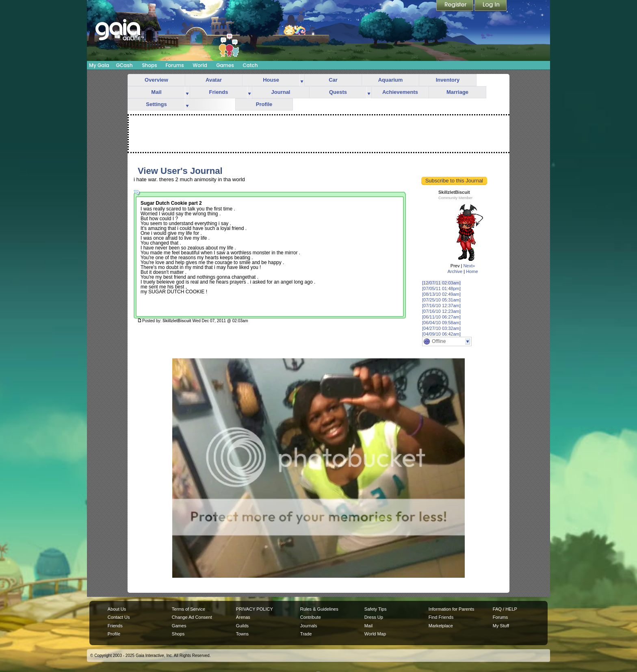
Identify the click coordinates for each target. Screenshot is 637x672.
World (200, 65)
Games (225, 65)
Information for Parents (451, 609)
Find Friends (441, 617)
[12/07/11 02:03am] (441, 283)
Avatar (214, 80)
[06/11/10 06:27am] (441, 317)
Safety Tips (376, 609)
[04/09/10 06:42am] (441, 334)
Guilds (242, 626)
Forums (174, 65)
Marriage (457, 92)
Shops (149, 65)
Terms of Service (188, 609)
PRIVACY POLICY (255, 609)
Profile (264, 104)
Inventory (448, 80)
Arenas (243, 617)
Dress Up (374, 617)
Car (333, 80)
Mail (156, 92)
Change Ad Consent (192, 617)
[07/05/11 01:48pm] (441, 288)
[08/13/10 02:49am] (441, 294)
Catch (250, 65)
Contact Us (119, 617)
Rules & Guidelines (319, 609)
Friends (219, 92)
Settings (156, 104)
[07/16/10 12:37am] (441, 306)
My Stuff (501, 626)
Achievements (400, 92)
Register (455, 6)
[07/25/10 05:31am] (441, 300)
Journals (309, 626)
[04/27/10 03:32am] (441, 328)
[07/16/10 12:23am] (441, 311)
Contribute (311, 617)
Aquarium (391, 80)
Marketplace (441, 626)
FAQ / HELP (505, 609)
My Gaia (99, 65)
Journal (281, 92)
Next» (469, 266)
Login (491, 6)
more (302, 80)
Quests (338, 92)
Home (472, 271)
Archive (455, 271)
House (271, 80)
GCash (125, 65)
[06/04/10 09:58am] (441, 323)
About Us (117, 609)
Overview (156, 80)
